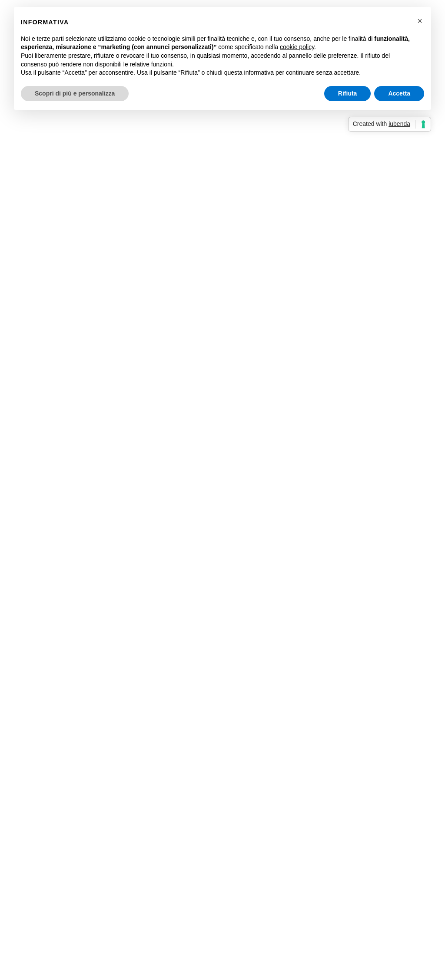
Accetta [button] (399, 93)
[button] (420, 21)
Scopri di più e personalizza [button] (75, 93)
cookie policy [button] (297, 47)
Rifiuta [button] (348, 93)
